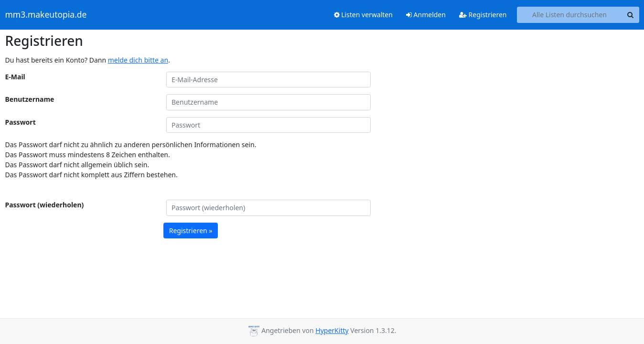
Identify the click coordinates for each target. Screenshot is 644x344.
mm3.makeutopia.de (46, 15)
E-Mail (15, 77)
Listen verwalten (363, 15)
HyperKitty (332, 330)
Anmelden (426, 15)
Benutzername (30, 99)
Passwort (21, 122)
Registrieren (483, 15)
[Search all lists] (570, 15)
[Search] (631, 15)
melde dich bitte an (138, 60)
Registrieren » (191, 231)
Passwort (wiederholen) (45, 205)
